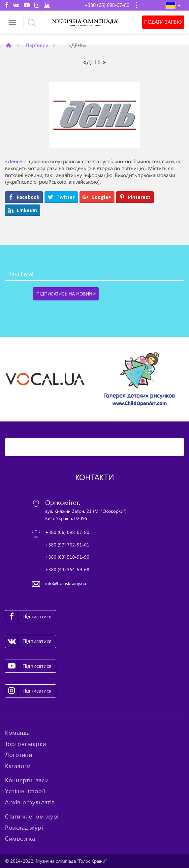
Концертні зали (27, 780)
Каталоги (18, 766)
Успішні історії (25, 791)
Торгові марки (26, 744)
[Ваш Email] (94, 274)
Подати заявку (163, 22)
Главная (9, 45)
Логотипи (18, 755)
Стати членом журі (32, 816)
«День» (14, 161)
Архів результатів (30, 802)
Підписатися (28, 617)
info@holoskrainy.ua (66, 583)
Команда (17, 732)
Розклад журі (24, 827)
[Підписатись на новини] (66, 294)
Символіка (20, 838)
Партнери (37, 45)
